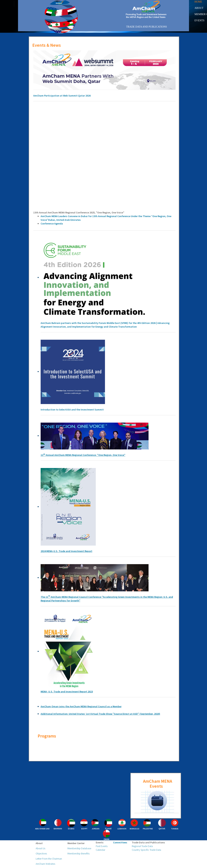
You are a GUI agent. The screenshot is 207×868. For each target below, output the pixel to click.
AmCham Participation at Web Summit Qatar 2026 (62, 96)
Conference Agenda (52, 224)
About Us (40, 848)
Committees (120, 842)
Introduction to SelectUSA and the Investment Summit (72, 410)
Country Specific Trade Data (146, 850)
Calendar (100, 850)
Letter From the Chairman (49, 859)
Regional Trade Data (142, 846)
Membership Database (79, 848)
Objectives (41, 853)
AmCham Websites (45, 864)
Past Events (102, 846)
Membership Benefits (78, 853)
